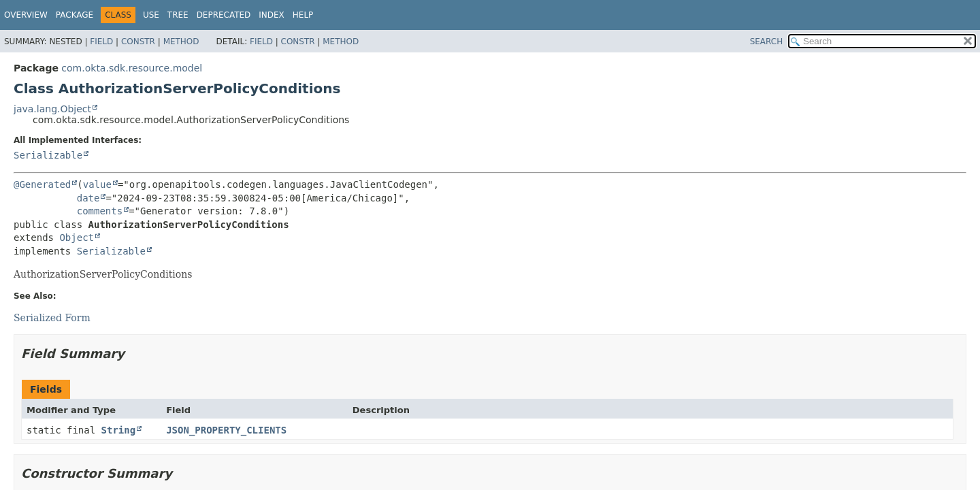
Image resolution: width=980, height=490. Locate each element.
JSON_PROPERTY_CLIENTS (226, 430)
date (88, 198)
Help (303, 15)
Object (77, 238)
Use (151, 15)
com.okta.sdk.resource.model (132, 68)
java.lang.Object (52, 109)
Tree (178, 15)
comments (100, 211)
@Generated (42, 184)
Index (272, 15)
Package (75, 15)
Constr (138, 42)
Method (181, 42)
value (97, 184)
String (119, 430)
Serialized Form (52, 318)
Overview (26, 15)
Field (101, 42)
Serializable (48, 155)
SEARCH (767, 42)
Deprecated (224, 15)
